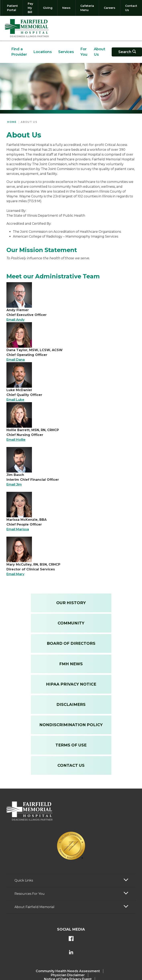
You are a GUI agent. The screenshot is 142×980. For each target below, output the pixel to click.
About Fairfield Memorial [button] (34, 907)
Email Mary (15, 574)
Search (129, 52)
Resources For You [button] (30, 894)
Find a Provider (19, 52)
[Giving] (48, 8)
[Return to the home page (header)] (27, 28)
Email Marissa (18, 529)
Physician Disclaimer (68, 975)
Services (66, 52)
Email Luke (15, 400)
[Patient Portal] (12, 8)
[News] (66, 8)
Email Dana (16, 360)
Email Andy (15, 320)
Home (12, 122)
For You (84, 52)
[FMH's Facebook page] (71, 939)
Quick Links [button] (24, 880)
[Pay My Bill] (30, 8)
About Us (100, 52)
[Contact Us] (130, 8)
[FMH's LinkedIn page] (71, 953)
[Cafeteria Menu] (87, 8)
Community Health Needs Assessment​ (68, 971)
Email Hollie (16, 440)
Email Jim (14, 484)
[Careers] (110, 8)
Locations (43, 52)
